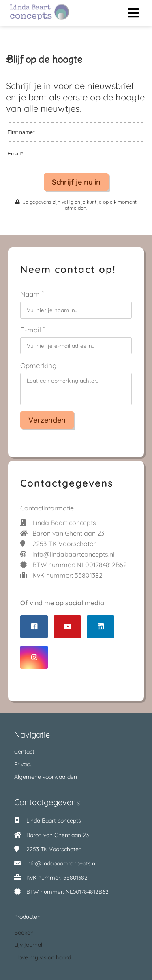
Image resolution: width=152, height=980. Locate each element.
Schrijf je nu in (76, 182)
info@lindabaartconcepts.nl (61, 863)
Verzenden (47, 420)
